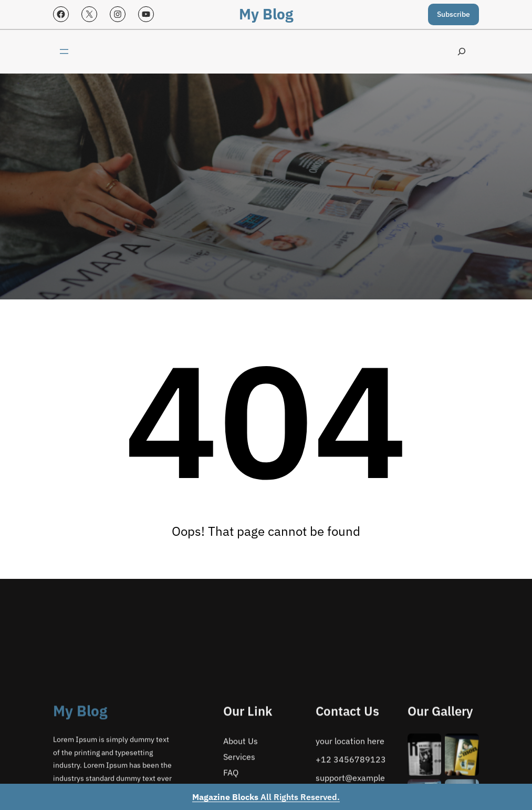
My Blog (266, 14)
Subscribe (453, 14)
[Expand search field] (462, 52)
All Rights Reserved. (266, 797)
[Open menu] (64, 51)
